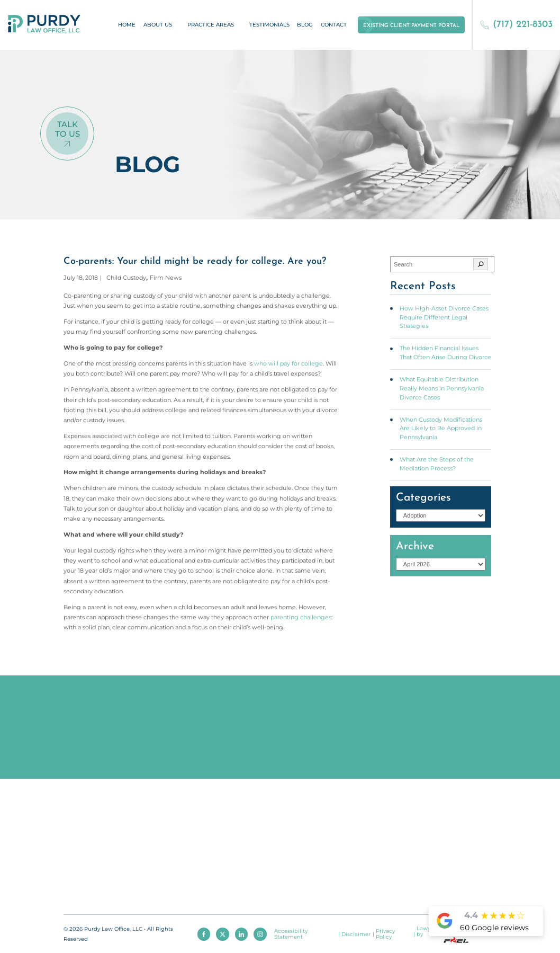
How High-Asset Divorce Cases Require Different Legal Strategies (444, 317)
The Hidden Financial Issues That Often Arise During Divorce (445, 353)
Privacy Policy (385, 934)
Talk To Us (67, 129)
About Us (158, 25)
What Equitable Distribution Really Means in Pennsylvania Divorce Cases (442, 388)
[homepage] (44, 25)
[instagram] (260, 934)
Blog (305, 25)
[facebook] (204, 934)
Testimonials (269, 25)
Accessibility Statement (291, 934)
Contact (334, 25)
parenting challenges (301, 617)
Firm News (166, 278)
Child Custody (126, 278)
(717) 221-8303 (516, 25)
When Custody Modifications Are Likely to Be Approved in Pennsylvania (441, 428)
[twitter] (222, 934)
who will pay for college (288, 363)
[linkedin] (241, 934)
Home (127, 25)
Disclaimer (356, 934)
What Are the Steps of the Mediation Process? (437, 464)
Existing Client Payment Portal (411, 26)
